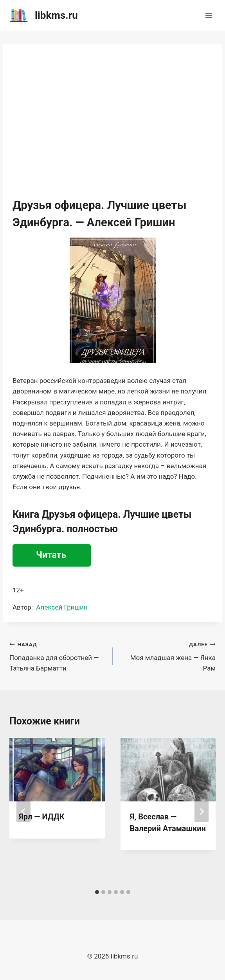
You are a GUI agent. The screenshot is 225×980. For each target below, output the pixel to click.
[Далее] (202, 812)
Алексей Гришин (62, 607)
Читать (51, 555)
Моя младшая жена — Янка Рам (168, 656)
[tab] (97, 892)
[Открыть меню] (208, 15)
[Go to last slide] (23, 812)
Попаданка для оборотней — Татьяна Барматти (58, 656)
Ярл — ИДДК (42, 817)
